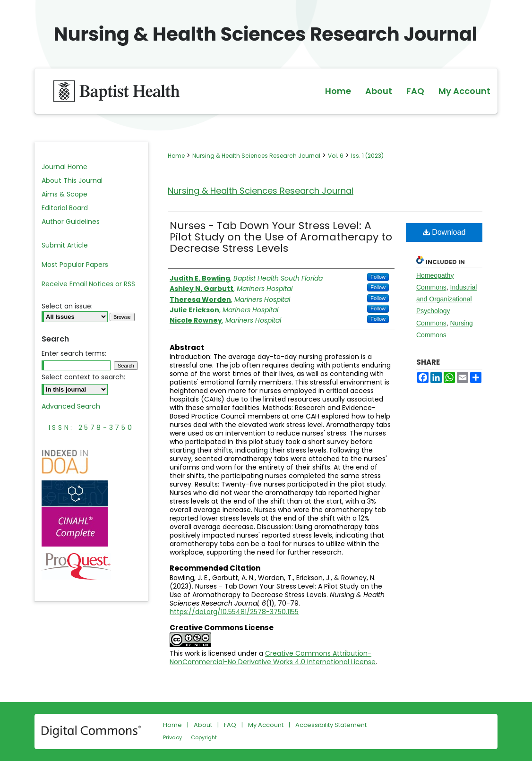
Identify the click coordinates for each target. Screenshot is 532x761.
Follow (378, 277)
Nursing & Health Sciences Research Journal (256, 156)
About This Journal (72, 180)
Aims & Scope (64, 194)
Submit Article (65, 245)
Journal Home (64, 167)
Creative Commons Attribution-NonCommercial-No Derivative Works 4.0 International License (273, 658)
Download (444, 232)
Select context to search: (83, 377)
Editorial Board (65, 208)
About (203, 725)
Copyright (204, 737)
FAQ (230, 725)
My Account (266, 725)
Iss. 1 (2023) (367, 156)
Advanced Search (71, 406)
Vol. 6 (336, 156)
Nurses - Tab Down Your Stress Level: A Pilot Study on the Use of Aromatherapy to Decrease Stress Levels (281, 237)
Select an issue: (67, 306)
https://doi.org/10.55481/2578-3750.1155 (234, 612)
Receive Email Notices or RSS (88, 284)
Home (176, 156)
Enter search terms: (74, 353)
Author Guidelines (71, 222)
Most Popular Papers (75, 265)
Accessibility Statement (331, 725)
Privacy (172, 737)
